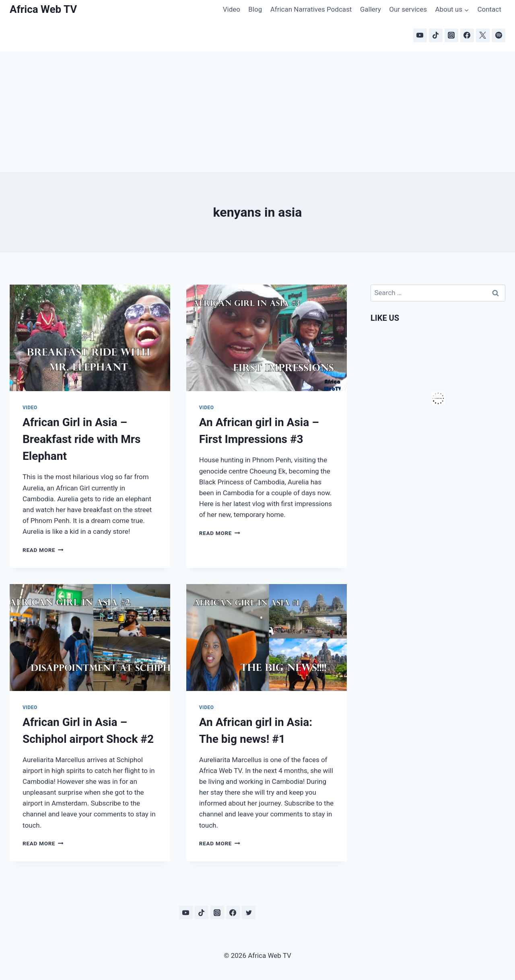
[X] (483, 35)
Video (232, 9)
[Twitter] (249, 912)
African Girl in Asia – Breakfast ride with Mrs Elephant (82, 439)
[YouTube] (420, 35)
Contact (489, 9)
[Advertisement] (257, 112)
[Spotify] (499, 35)
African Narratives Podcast (311, 9)
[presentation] (90, 338)
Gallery (371, 9)
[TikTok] (436, 35)
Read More (43, 550)
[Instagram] (451, 35)
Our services (408, 9)
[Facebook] (467, 35)
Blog (255, 9)
